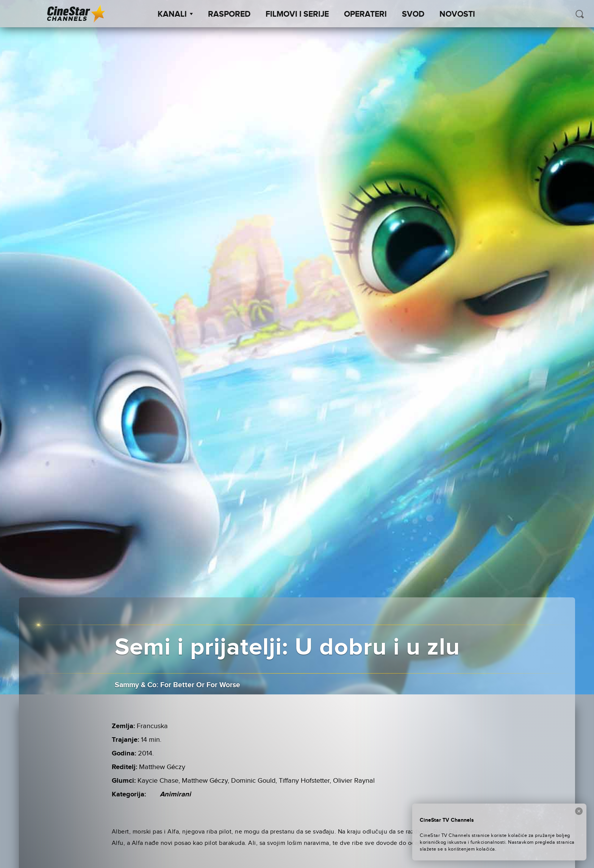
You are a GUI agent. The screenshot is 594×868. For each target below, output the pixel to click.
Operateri (365, 14)
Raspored (229, 14)
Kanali (175, 14)
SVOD (413, 14)
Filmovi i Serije (297, 14)
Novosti (457, 14)
